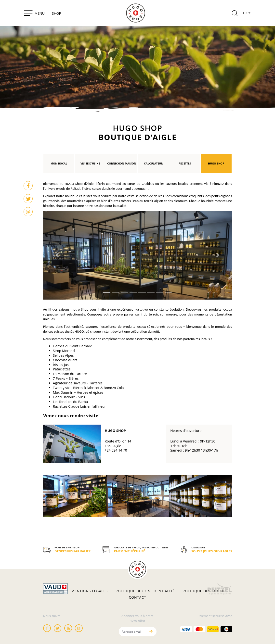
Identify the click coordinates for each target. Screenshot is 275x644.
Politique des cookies (205, 591)
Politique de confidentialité (145, 591)
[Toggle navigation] (34, 13)
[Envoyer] (151, 631)
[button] (57, 255)
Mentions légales (90, 591)
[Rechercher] (235, 14)
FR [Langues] (247, 13)
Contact (137, 597)
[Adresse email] (132, 631)
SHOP (57, 13)
